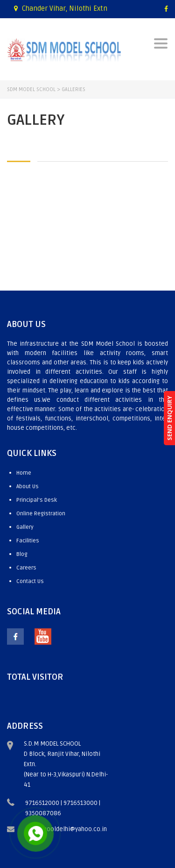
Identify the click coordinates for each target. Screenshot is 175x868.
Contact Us (30, 581)
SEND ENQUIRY (169, 418)
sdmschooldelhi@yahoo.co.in (66, 829)
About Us (28, 487)
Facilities (28, 541)
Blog (22, 554)
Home (24, 473)
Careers (26, 568)
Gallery (25, 527)
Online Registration (41, 514)
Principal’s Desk (37, 500)
